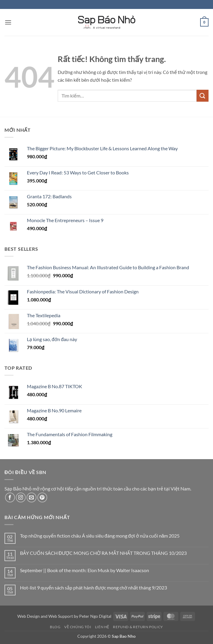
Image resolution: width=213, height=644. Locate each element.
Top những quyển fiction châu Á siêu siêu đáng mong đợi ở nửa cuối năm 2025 (100, 536)
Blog (55, 627)
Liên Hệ (102, 627)
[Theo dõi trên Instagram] (21, 497)
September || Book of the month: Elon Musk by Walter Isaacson (85, 570)
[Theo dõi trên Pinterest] (42, 497)
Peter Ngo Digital (95, 616)
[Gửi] (203, 96)
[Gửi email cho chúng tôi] (32, 497)
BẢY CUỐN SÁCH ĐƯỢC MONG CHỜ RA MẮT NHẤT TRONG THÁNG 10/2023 (104, 553)
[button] (8, 22)
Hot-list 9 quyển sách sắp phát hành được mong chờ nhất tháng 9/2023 (94, 588)
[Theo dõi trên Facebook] (10, 497)
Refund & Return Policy (138, 627)
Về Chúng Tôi (78, 627)
